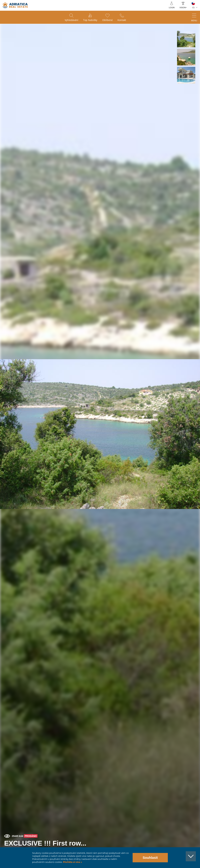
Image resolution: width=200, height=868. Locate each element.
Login (172, 7)
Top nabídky (90, 20)
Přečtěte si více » (72, 862)
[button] (186, 39)
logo (15, 5)
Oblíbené (107, 20)
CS (193, 7)
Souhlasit (150, 858)
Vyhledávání (71, 20)
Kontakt (122, 20)
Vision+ (183, 7)
